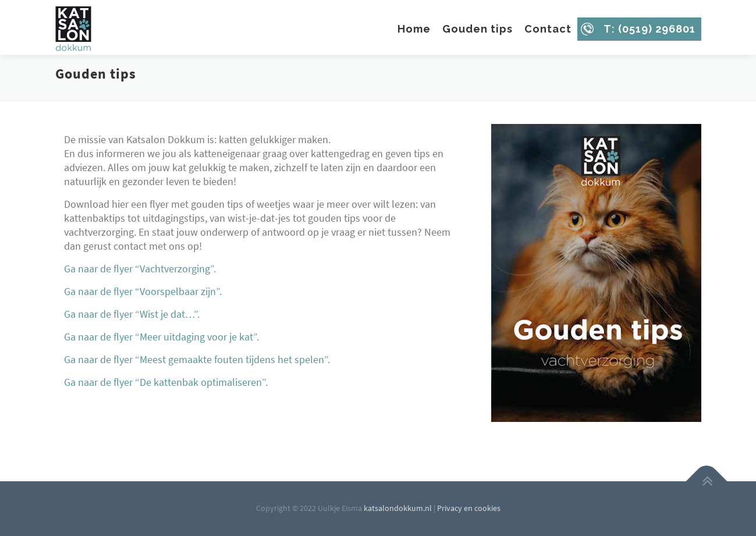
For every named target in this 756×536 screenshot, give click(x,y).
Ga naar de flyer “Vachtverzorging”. (140, 269)
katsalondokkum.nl (398, 508)
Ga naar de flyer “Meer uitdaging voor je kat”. (162, 337)
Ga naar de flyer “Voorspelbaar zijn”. (143, 291)
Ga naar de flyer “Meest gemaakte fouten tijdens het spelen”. (197, 359)
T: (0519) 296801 (649, 29)
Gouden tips (478, 29)
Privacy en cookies (469, 508)
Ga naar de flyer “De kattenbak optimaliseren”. (166, 382)
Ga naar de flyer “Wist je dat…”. (132, 314)
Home (414, 29)
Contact (548, 29)
